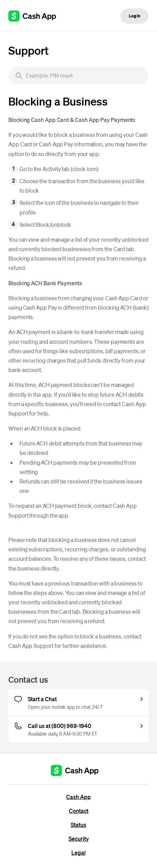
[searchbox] (78, 76)
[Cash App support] (36, 16)
